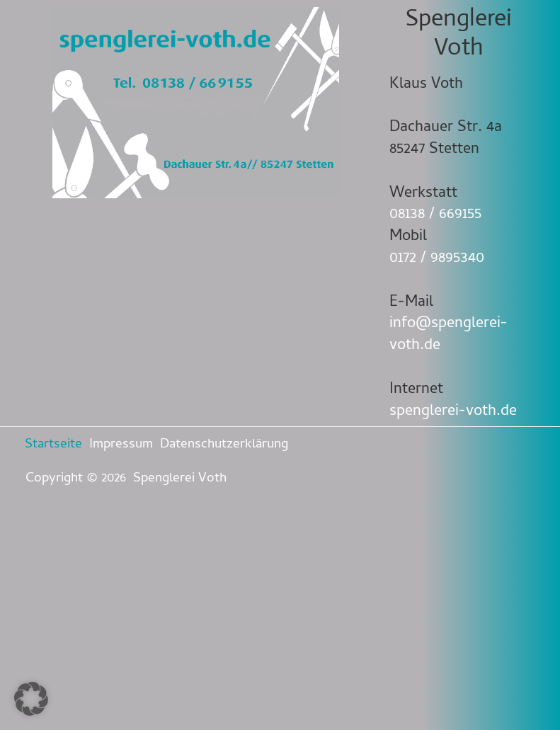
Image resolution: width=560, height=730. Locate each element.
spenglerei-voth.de (453, 412)
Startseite (53, 445)
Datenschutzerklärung (224, 445)
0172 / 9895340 (437, 259)
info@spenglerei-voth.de (448, 335)
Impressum (121, 445)
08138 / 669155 (435, 215)
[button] (31, 699)
